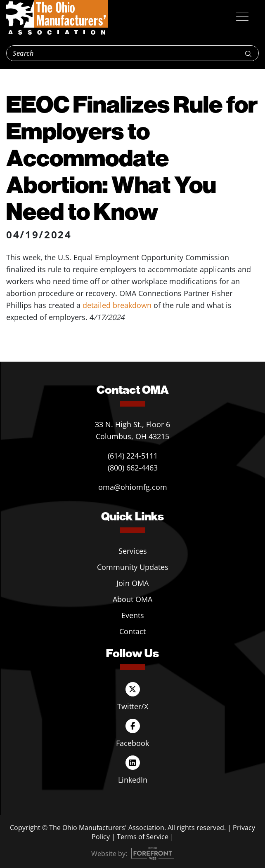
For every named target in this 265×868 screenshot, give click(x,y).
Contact (132, 631)
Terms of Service (143, 837)
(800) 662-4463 (133, 468)
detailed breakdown (117, 305)
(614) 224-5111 (133, 456)
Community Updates (133, 567)
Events (133, 615)
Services (133, 551)
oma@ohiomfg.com (133, 487)
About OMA (132, 599)
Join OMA (132, 583)
